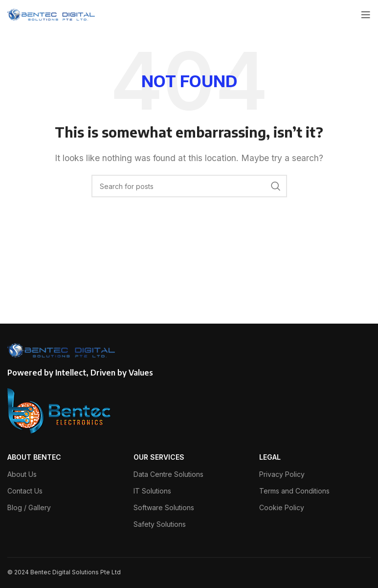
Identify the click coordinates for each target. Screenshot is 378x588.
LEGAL (270, 457)
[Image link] (59, 410)
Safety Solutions (160, 524)
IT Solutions (152, 491)
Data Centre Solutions (168, 474)
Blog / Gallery (29, 507)
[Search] (189, 186)
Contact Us (25, 491)
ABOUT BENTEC (34, 457)
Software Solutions (164, 507)
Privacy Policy (282, 474)
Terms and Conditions (294, 491)
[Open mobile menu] (366, 15)
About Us (22, 474)
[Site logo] (51, 14)
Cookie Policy (282, 507)
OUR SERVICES (159, 457)
